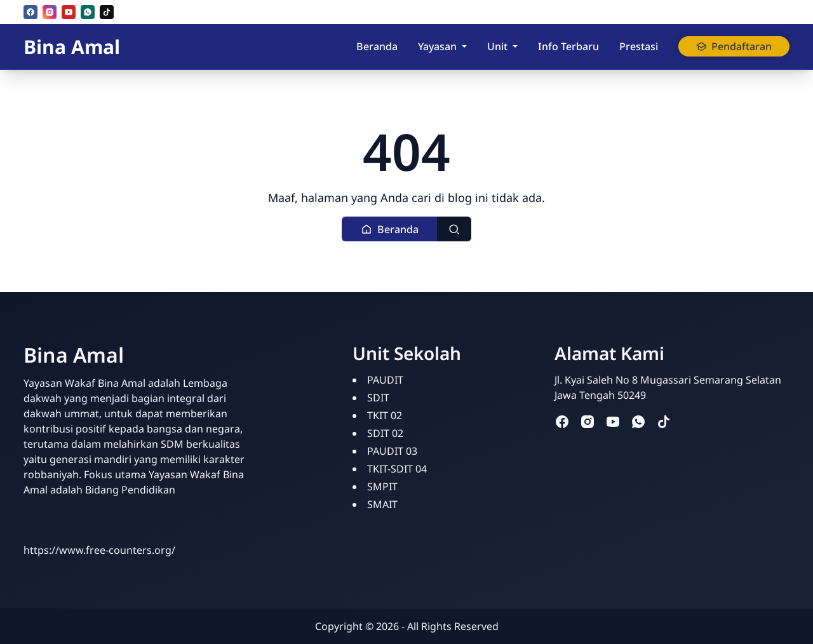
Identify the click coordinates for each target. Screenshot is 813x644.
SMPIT (382, 486)
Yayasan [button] (437, 46)
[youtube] (69, 12)
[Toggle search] (454, 229)
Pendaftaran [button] (734, 46)
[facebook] (30, 12)
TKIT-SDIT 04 (397, 469)
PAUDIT (385, 380)
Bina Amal (72, 47)
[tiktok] (107, 12)
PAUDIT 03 (392, 451)
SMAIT (382, 504)
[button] (390, 229)
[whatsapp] (88, 12)
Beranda (377, 46)
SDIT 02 (385, 433)
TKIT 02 (385, 415)
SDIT (378, 398)
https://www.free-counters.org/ (99, 550)
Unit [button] (497, 46)
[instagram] (50, 12)
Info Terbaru (568, 46)
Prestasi (639, 46)
